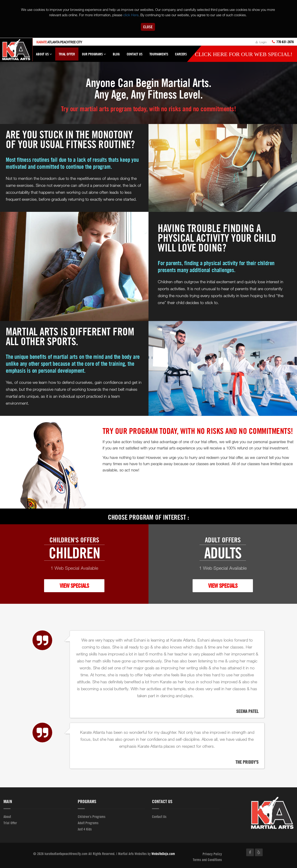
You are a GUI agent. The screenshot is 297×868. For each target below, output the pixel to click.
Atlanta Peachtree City (59, 42)
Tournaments (159, 54)
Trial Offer (67, 54)
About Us (44, 56)
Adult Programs (88, 823)
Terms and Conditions (207, 860)
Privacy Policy (212, 854)
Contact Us (135, 54)
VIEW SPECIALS (74, 586)
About (7, 817)
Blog (116, 54)
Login (261, 42)
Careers (181, 54)
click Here (131, 15)
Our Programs (94, 56)
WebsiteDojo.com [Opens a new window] (163, 854)
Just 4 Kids (85, 829)
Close (148, 27)
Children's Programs (92, 817)
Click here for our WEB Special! (244, 54)
